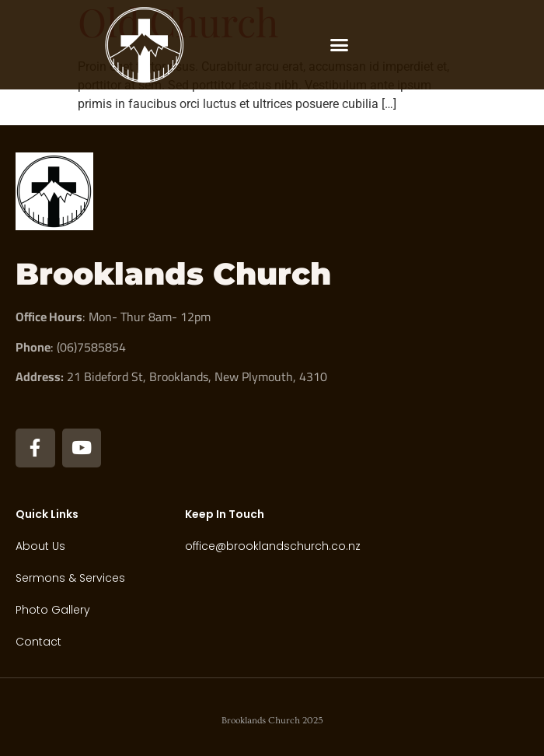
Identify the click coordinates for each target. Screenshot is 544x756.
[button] (340, 45)
